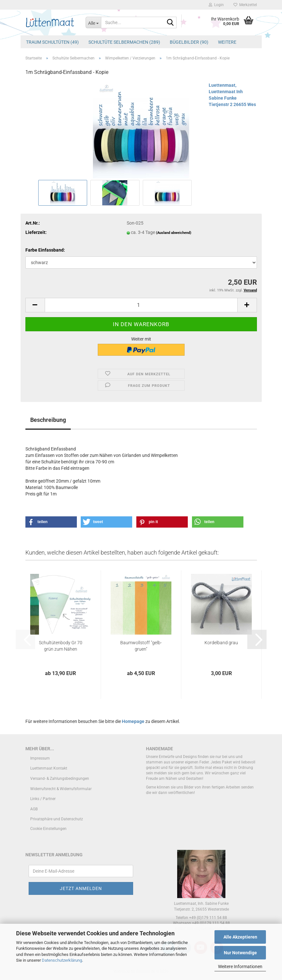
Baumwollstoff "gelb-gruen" (141, 646)
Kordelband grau (221, 643)
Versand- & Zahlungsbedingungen (60, 779)
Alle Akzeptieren (240, 937)
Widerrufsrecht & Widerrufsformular (61, 789)
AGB (34, 809)
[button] (35, 305)
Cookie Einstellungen (48, 829)
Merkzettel (245, 5)
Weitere (227, 42)
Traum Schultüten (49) (52, 42)
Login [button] (216, 5)
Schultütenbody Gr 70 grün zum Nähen (61, 646)
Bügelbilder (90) (189, 42)
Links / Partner (43, 799)
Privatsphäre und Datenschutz (57, 819)
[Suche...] (93, 22)
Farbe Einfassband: (45, 250)
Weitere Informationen (240, 967)
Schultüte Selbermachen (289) (124, 42)
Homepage (133, 721)
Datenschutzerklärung (62, 960)
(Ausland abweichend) (174, 233)
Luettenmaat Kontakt (49, 768)
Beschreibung (48, 420)
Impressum (40, 758)
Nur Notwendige (240, 953)
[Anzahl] (141, 305)
